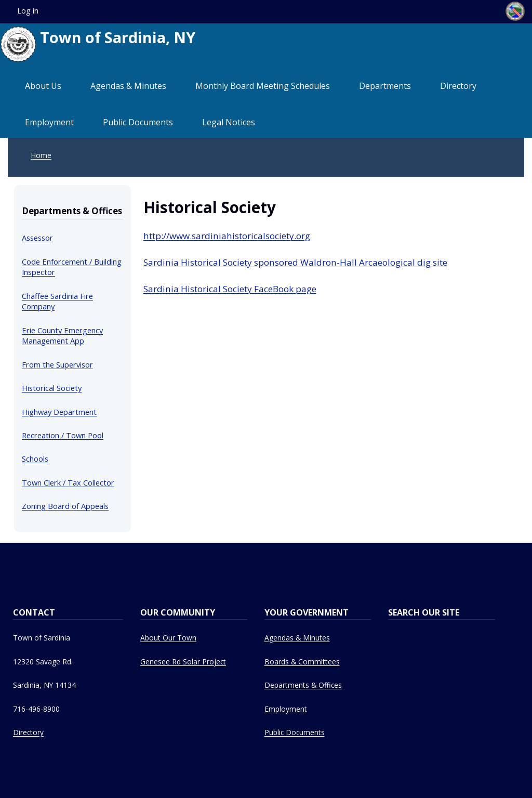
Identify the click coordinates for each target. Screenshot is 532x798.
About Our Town (168, 638)
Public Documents (138, 122)
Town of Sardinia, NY (98, 44)
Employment (49, 122)
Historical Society (52, 388)
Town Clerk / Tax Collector (68, 482)
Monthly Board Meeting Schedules (263, 86)
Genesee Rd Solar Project (183, 662)
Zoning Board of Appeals (65, 506)
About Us (43, 86)
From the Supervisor (57, 364)
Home (41, 155)
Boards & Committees (302, 662)
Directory (458, 86)
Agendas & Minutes (128, 86)
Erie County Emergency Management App (62, 335)
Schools (35, 459)
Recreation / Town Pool (63, 435)
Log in (28, 11)
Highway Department (59, 412)
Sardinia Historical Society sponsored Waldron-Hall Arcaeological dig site (295, 262)
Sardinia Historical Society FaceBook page (230, 289)
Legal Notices (229, 122)
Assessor (37, 238)
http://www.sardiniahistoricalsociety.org (227, 236)
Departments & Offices (303, 685)
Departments (385, 86)
